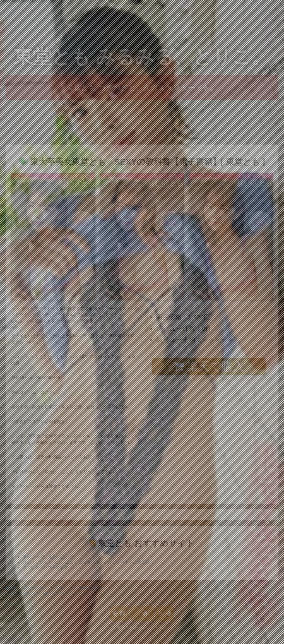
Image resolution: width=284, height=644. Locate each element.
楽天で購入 (209, 366)
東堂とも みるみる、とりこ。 (142, 57)
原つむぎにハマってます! (46, 567)
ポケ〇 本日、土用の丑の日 (48, 557)
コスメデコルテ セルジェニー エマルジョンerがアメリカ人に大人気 (86, 562)
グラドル (14, 603)
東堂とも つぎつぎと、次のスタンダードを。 (142, 88)
